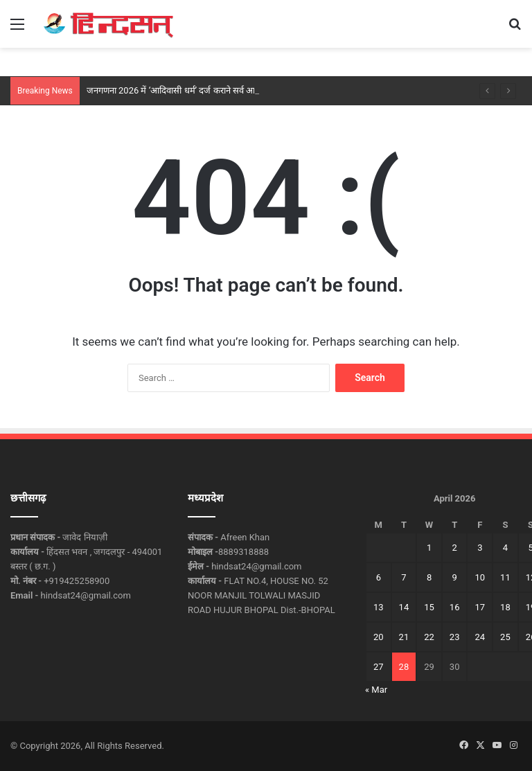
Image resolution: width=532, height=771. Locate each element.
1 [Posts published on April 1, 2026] (429, 548)
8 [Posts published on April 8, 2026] (429, 577)
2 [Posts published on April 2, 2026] (455, 548)
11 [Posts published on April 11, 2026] (505, 577)
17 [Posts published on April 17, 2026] (480, 607)
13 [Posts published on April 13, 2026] (379, 607)
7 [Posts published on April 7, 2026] (404, 577)
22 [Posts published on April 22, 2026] (429, 637)
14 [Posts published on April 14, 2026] (404, 607)
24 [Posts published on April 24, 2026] (480, 637)
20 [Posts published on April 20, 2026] (379, 637)
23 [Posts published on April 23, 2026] (455, 637)
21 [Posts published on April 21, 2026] (404, 637)
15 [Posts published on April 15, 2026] (429, 607)
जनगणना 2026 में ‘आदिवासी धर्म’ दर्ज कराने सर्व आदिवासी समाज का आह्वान (211, 90)
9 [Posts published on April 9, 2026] (455, 577)
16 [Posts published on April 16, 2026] (455, 607)
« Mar (376, 690)
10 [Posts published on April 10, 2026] (480, 577)
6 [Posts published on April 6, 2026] (379, 577)
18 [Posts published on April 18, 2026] (505, 607)
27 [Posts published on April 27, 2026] (379, 667)
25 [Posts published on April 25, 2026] (505, 637)
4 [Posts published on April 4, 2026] (505, 548)
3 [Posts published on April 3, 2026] (480, 548)
